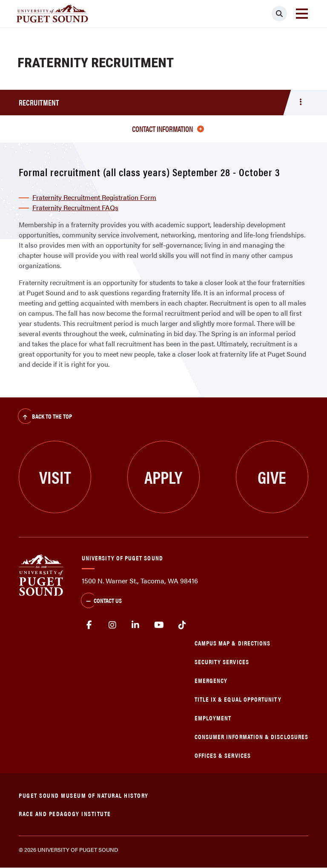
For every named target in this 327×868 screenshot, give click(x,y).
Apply (163, 477)
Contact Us (101, 601)
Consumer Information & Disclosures (251, 736)
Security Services (222, 661)
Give (272, 477)
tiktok (182, 625)
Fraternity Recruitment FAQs (75, 207)
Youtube (159, 625)
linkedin (136, 625)
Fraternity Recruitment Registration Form (94, 197)
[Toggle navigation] (302, 14)
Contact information (168, 129)
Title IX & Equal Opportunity (238, 699)
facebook (89, 625)
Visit (55, 477)
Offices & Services (223, 755)
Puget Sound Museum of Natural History (84, 795)
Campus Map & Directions (233, 643)
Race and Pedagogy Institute (65, 813)
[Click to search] (279, 14)
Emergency (211, 680)
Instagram (113, 625)
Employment (213, 718)
